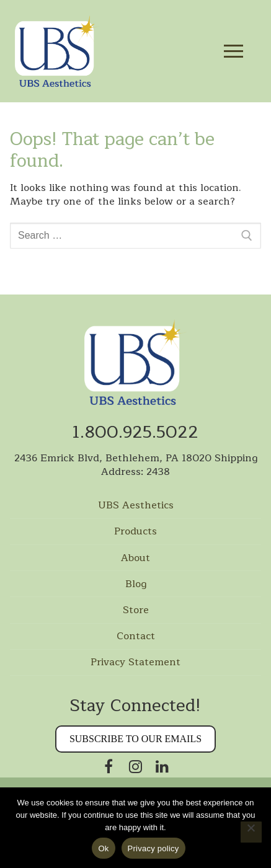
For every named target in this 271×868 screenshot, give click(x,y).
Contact (136, 637)
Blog (136, 585)
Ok (103, 848)
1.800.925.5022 (135, 432)
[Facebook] (109, 766)
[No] (251, 832)
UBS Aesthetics (136, 506)
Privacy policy (153, 848)
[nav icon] (233, 51)
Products (135, 532)
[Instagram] (135, 766)
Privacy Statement (135, 663)
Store (136, 611)
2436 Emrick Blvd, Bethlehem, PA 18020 (113, 458)
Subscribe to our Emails (135, 739)
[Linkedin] (162, 766)
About (135, 559)
